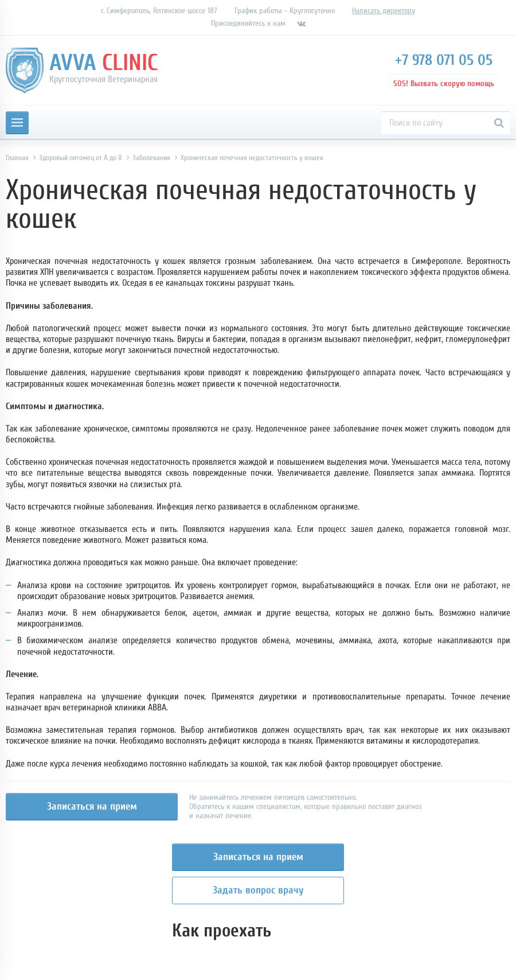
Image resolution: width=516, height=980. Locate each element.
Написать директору (384, 11)
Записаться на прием (92, 806)
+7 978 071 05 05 (444, 60)
